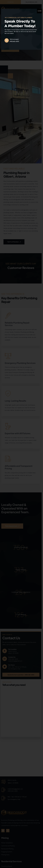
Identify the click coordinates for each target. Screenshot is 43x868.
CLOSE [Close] (39, 11)
